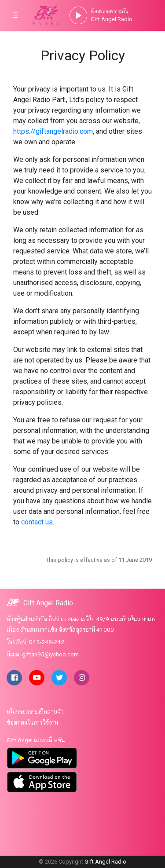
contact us (37, 522)
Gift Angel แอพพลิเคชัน (36, 740)
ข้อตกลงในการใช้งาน (32, 722)
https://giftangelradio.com (53, 131)
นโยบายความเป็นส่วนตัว (35, 712)
